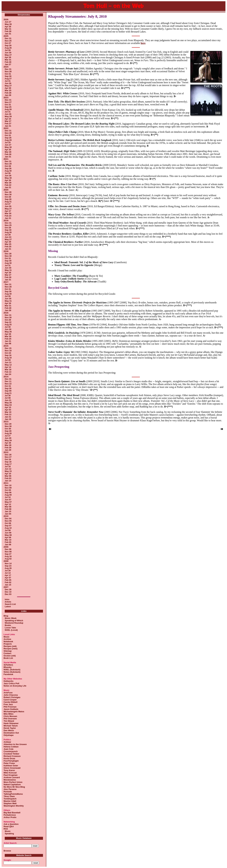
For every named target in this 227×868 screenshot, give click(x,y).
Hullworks (9, 681)
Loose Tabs (10, 628)
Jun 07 (8, 500)
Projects (8, 644)
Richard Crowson (12, 756)
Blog (6, 616)
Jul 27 (8, 204)
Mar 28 (8, 152)
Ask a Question (11, 824)
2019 (6, 221)
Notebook (8, 642)
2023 (6, 98)
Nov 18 (8, 351)
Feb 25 (8, 247)
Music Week (10, 618)
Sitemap (8, 651)
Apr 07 (8, 578)
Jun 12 (8, 469)
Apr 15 (8, 407)
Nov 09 (8, 488)
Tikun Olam (9, 796)
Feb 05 (8, 542)
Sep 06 (8, 492)
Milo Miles (9, 714)
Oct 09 (8, 523)
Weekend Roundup (13, 623)
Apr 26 (8, 180)
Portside (8, 792)
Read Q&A (9, 826)
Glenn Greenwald (12, 768)
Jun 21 (8, 400)
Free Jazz (8, 704)
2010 (6, 516)
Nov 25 (8, 41)
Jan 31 (8, 34)
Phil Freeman (10, 707)
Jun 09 (8, 533)
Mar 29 (8, 183)
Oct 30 (8, 429)
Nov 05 (8, 521)
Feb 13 (8, 372)
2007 (6, 587)
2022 (6, 128)
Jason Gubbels (11, 709)
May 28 (8, 24)
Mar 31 (8, 29)
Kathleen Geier (11, 766)
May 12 (8, 365)
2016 (6, 313)
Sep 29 (8, 45)
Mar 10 (8, 540)
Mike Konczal (10, 773)
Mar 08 (8, 507)
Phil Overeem (10, 719)
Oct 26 (8, 166)
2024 (6, 67)
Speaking (9, 834)
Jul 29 (8, 235)
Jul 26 (8, 173)
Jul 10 (8, 497)
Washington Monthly (14, 806)
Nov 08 (8, 552)
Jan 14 (8, 481)
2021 (6, 159)
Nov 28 (8, 72)
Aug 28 (8, 109)
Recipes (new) (10, 649)
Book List (8, 658)
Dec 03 (8, 594)
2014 (6, 377)
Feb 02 (8, 582)
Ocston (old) (10, 656)
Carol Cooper (10, 700)
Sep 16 (8, 355)
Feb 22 (8, 185)
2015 (6, 346)
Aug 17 (8, 464)
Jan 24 (8, 374)
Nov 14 (8, 563)
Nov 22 (8, 384)
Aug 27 (8, 79)
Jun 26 (8, 83)
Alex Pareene (10, 789)
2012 (6, 452)
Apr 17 (8, 575)
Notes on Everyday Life (15, 686)
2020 (6, 190)
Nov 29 (8, 164)
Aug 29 (8, 140)
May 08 (8, 535)
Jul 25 (8, 142)
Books (7, 625)
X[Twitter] (8, 665)
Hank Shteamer (11, 723)
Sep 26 (8, 138)
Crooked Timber (11, 754)
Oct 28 (8, 228)
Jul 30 (8, 327)
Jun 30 (8, 53)
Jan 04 (8, 514)
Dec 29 (8, 424)
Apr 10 (8, 474)
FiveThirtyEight (11, 761)
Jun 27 (8, 22)
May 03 (8, 405)
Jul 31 (8, 81)
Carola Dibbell (10, 702)
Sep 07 (8, 526)
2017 (6, 282)
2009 (6, 547)
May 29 (8, 116)
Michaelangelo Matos (14, 712)
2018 (6, 251)
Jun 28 (8, 176)
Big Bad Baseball (12, 813)
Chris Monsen (10, 716)
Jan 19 (8, 419)
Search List (10, 604)
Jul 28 (8, 50)
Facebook (8, 674)
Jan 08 (8, 343)
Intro (7, 599)
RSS (6, 829)
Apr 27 (8, 211)
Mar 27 (8, 121)
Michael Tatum (11, 726)
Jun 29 (8, 206)
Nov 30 (8, 194)
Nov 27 (8, 102)
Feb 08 (8, 509)
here (143, 43)
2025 (6, 36)
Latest (8, 606)
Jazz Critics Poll (11, 683)
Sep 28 (8, 199)
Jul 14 (8, 573)
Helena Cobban (11, 747)
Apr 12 (8, 504)
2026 (6, 19)
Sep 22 (8, 322)
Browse (7, 851)
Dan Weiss (9, 730)
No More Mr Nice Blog (14, 787)
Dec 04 (8, 519)
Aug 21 (8, 393)
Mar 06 (8, 476)
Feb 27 (8, 124)
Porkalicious (10, 815)
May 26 (8, 332)
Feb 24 (8, 216)
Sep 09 (8, 391)
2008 (6, 561)
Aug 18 (8, 358)
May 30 (8, 147)
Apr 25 (8, 150)
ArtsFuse (8, 693)
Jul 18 (8, 466)
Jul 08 (8, 398)
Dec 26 (8, 589)
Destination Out (11, 733)
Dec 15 (8, 348)
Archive (7, 639)
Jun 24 (8, 237)
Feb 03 (8, 478)
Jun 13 (8, 362)
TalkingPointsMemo (13, 794)
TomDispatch (10, 799)
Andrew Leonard (12, 777)
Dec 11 (8, 381)
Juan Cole (9, 749)
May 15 (8, 471)
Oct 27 (8, 43)
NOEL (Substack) (12, 670)
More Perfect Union (13, 782)
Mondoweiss (10, 780)
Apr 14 (8, 367)
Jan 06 (8, 545)
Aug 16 (8, 556)
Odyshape (9, 735)
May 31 (8, 270)
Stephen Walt (10, 803)
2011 (6, 483)
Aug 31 (8, 202)
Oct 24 (8, 353)
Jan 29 (8, 450)
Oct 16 (8, 459)
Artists (8, 602)
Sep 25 (8, 107)
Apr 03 (8, 410)
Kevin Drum (9, 758)
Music (7, 637)
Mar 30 (8, 213)
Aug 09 (8, 495)
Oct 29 (8, 197)
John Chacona (11, 695)
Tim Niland (9, 721)
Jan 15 (8, 511)
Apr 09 (8, 537)
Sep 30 (8, 76)
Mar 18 (8, 370)
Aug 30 (8, 171)
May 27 (8, 55)
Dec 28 (8, 192)
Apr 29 (8, 88)
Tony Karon (9, 770)
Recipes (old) (10, 646)
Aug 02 (8, 559)
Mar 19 (8, 412)
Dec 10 (8, 485)
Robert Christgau (12, 697)
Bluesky (8, 667)
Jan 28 (8, 95)
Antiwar (7, 742)
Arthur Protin (10, 817)
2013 (6, 422)
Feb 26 (8, 448)
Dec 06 (8, 549)
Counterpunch (11, 751)
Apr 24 (8, 119)
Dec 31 (8, 38)
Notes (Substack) (12, 672)
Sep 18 (8, 462)
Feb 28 (8, 31)
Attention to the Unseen (15, 744)
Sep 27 (8, 554)
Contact (7, 653)
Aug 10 (8, 528)
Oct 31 (8, 74)
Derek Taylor (10, 728)
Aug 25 (8, 325)
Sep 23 (8, 566)
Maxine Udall (10, 801)
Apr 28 (8, 27)
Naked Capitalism (12, 785)
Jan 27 (8, 64)
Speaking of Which (13, 621)
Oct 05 (8, 490)
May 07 (8, 502)
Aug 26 (8, 48)
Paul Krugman (11, 775)
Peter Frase (9, 763)
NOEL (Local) (11, 630)
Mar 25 (8, 90)
